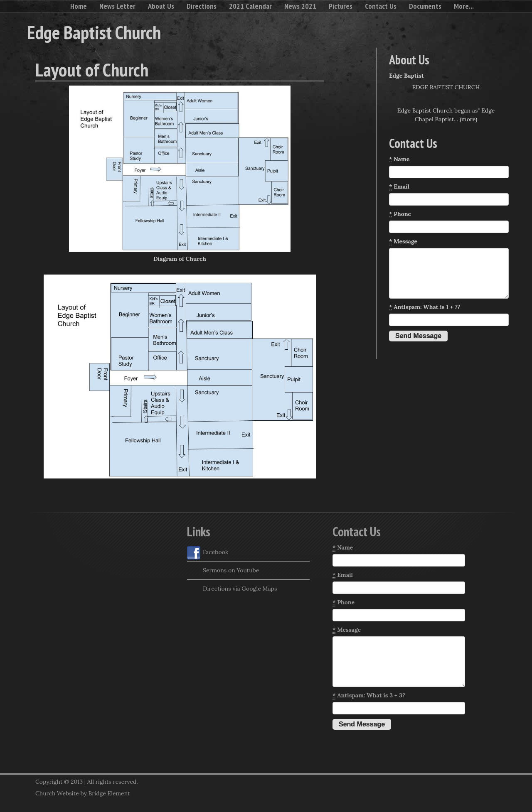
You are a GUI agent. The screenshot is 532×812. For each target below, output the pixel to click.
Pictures (341, 6)
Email (399, 187)
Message (403, 242)
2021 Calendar (250, 6)
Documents (425, 6)
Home (79, 6)
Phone (400, 214)
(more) (468, 119)
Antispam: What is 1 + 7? (425, 307)
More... (464, 6)
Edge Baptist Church (94, 32)
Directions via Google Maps (232, 589)
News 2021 (300, 6)
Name (399, 159)
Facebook (208, 553)
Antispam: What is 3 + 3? (369, 695)
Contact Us (381, 6)
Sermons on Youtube (223, 571)
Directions (202, 6)
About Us (161, 6)
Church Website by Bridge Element (83, 793)
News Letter (117, 6)
